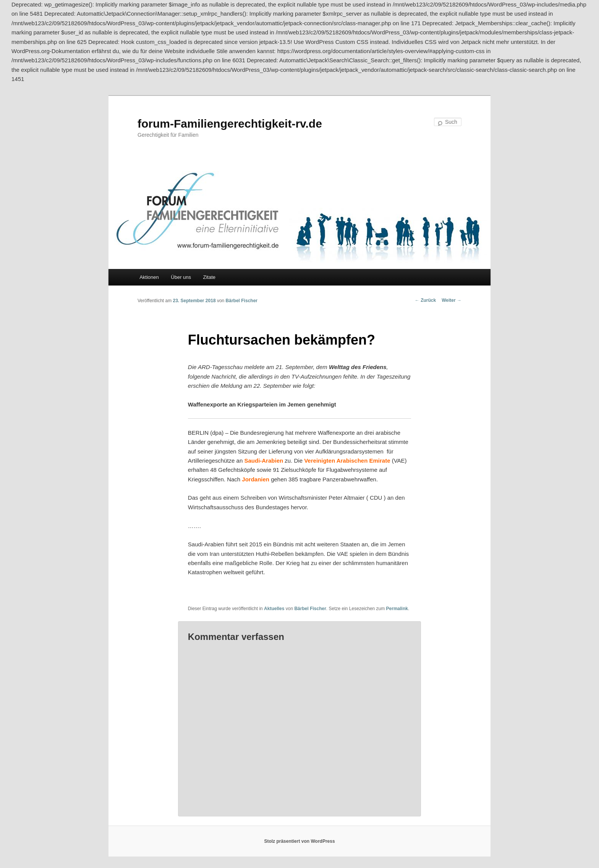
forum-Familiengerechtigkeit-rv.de (230, 124)
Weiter (452, 300)
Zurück (425, 300)
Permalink (397, 609)
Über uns (181, 277)
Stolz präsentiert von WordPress (299, 841)
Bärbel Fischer (242, 301)
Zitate (210, 277)
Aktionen (149, 277)
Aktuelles (274, 609)
